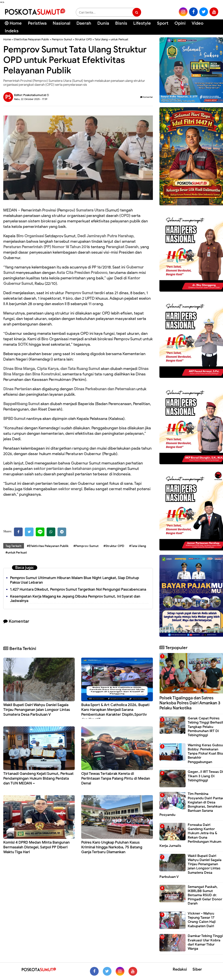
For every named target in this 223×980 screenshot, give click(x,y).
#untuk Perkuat (16, 553)
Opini (180, 23)
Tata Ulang (101, 39)
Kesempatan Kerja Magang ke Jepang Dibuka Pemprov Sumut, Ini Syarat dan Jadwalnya (75, 599)
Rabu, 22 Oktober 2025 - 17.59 (31, 99)
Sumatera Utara (90, 210)
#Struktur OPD (114, 546)
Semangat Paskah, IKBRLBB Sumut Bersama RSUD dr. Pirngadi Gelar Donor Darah (205, 895)
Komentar (147, 97)
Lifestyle (142, 23)
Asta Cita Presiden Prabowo (82, 273)
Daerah (84, 23)
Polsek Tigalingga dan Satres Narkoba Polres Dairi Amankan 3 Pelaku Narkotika (190, 703)
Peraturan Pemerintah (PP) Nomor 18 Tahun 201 (46, 247)
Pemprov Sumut (62, 39)
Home (13, 23)
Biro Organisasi (30, 236)
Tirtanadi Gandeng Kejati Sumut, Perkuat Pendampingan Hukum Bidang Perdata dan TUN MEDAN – (38, 778)
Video (198, 23)
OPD (125, 216)
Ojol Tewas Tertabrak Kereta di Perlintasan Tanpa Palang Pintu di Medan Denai (116, 778)
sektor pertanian (49, 469)
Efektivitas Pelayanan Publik (31, 39)
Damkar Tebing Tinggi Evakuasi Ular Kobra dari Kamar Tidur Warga (205, 942)
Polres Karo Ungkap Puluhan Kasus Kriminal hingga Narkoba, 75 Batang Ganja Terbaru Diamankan (112, 847)
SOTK (23, 344)
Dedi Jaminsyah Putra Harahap (105, 236)
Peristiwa (37, 23)
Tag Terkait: (14, 546)
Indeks (12, 31)
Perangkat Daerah (122, 247)
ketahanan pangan (89, 469)
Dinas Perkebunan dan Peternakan (105, 389)
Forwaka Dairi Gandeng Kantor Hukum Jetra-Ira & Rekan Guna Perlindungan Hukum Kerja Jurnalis (190, 835)
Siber (197, 969)
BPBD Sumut (14, 419)
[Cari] (214, 26)
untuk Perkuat (119, 39)
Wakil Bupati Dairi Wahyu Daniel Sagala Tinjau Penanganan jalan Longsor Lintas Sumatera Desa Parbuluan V (37, 710)
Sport (163, 23)
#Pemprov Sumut (86, 546)
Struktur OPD (83, 39)
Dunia (103, 23)
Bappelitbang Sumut (21, 404)
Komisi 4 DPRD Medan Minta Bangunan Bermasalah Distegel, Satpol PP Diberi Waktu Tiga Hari (36, 847)
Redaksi (180, 969)
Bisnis (121, 23)
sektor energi (70, 489)
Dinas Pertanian (17, 389)
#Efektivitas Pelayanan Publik (48, 546)
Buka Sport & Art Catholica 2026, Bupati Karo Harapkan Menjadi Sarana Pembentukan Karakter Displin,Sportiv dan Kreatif (115, 712)
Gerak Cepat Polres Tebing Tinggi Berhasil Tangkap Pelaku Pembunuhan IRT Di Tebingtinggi (205, 727)
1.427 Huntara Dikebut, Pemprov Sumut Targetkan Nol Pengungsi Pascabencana (78, 589)
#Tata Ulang (138, 546)
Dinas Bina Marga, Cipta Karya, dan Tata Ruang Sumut (52, 369)
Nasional (62, 23)
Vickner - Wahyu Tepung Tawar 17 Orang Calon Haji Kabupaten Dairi (202, 920)
